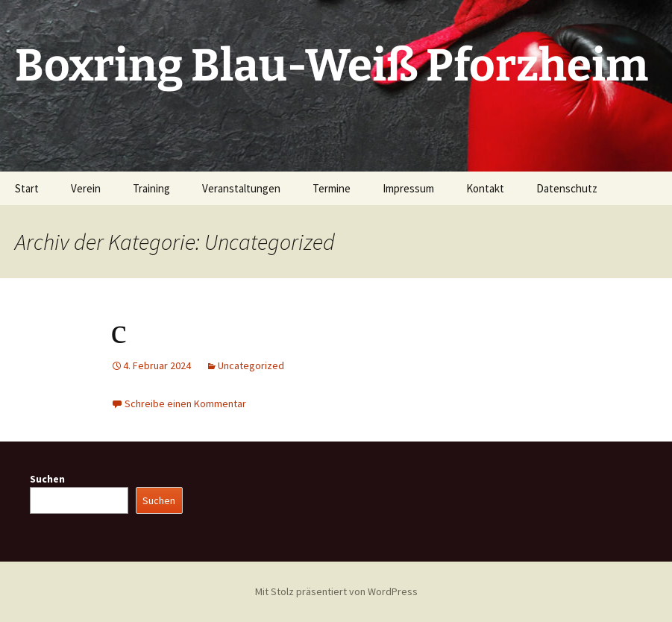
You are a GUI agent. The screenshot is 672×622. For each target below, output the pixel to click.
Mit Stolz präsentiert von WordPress (336, 591)
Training (151, 188)
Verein (86, 188)
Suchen (47, 479)
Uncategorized (251, 365)
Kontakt (485, 188)
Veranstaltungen (241, 188)
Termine (332, 188)
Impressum (408, 188)
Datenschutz (567, 188)
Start (27, 188)
